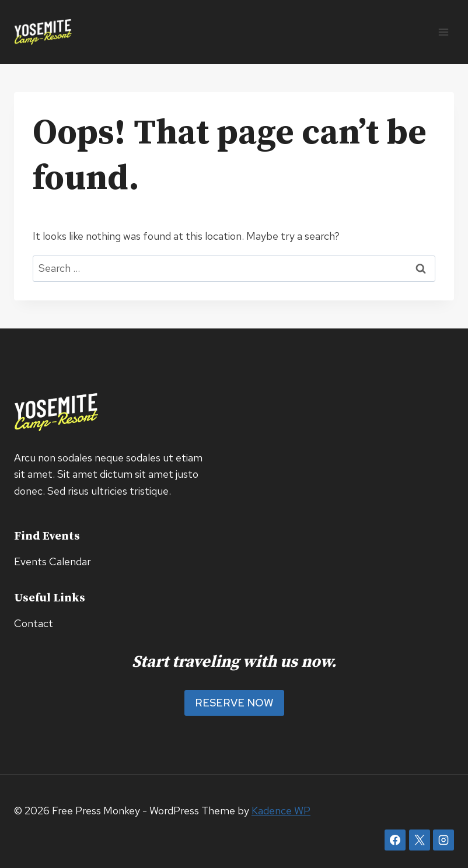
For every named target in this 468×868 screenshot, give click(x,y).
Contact (34, 623)
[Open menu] (443, 32)
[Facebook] (395, 840)
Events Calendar (53, 561)
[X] (420, 840)
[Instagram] (443, 840)
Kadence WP (281, 811)
